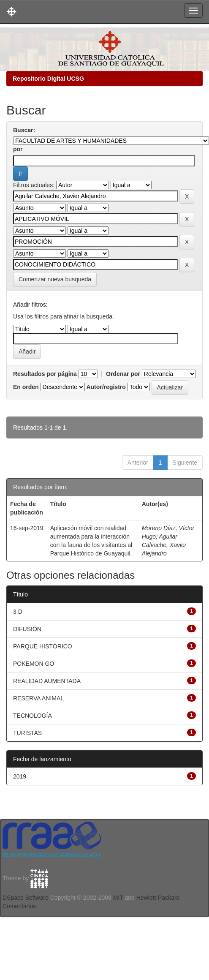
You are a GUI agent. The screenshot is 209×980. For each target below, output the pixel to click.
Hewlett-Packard (158, 898)
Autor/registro (106, 387)
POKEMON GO (34, 664)
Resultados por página (45, 374)
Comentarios (19, 906)
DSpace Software (26, 898)
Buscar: (24, 130)
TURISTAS (27, 733)
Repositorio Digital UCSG (48, 79)
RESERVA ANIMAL (38, 698)
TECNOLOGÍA (33, 716)
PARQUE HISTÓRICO (43, 646)
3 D (18, 612)
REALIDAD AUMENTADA (47, 681)
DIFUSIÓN (27, 629)
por (18, 149)
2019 (20, 776)
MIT (118, 898)
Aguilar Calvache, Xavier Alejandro (164, 545)
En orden (26, 387)
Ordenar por (123, 374)
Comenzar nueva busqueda (55, 279)
